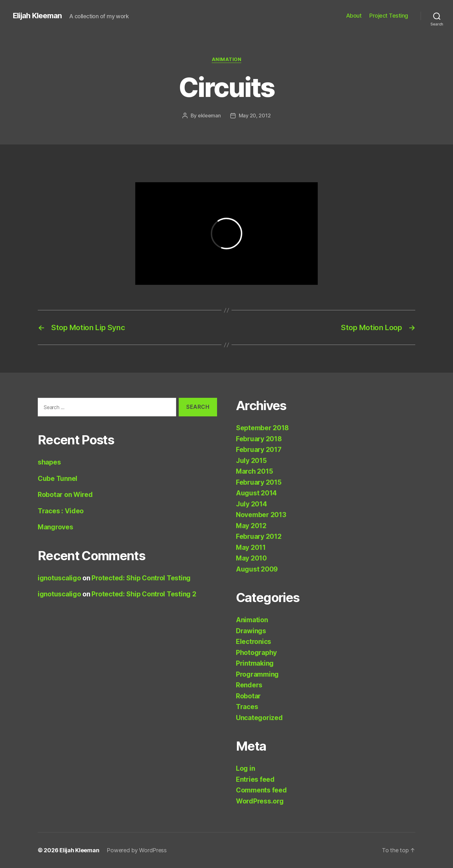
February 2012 (259, 536)
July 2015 (251, 461)
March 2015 (254, 471)
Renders (249, 685)
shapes (49, 462)
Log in (245, 768)
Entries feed (255, 779)
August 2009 (257, 569)
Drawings (251, 631)
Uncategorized (259, 718)
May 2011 (251, 547)
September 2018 (262, 428)
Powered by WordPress (137, 850)
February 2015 (259, 482)
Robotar (248, 696)
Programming (257, 674)
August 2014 (256, 493)
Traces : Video (61, 511)
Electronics (254, 642)
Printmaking (255, 663)
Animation (227, 59)
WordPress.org (260, 801)
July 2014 (252, 504)
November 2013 (261, 515)
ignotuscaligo (59, 578)
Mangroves (56, 527)
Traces (247, 707)
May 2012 (251, 526)
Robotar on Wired (65, 495)
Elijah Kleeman (37, 16)
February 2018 (259, 439)
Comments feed (261, 790)
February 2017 (259, 450)
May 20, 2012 (255, 116)
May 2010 (251, 558)
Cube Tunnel (58, 479)
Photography (256, 653)
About (354, 16)
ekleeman (209, 116)
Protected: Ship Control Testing (141, 578)
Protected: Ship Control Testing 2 (144, 594)
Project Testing (389, 16)
